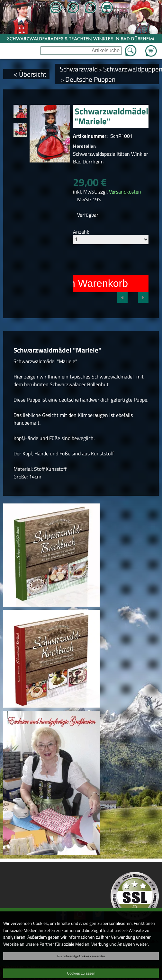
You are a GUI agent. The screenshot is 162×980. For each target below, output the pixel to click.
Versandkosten (125, 192)
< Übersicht (30, 74)
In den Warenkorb (87, 283)
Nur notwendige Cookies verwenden (81, 956)
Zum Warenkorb (151, 47)
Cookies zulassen (81, 973)
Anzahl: (81, 232)
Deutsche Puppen (90, 79)
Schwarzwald (79, 69)
